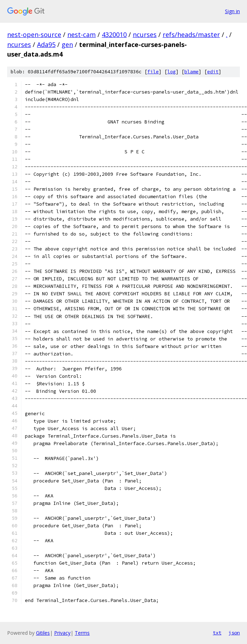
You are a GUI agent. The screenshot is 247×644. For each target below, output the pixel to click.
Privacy (62, 633)
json (234, 633)
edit (213, 72)
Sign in (232, 11)
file (153, 72)
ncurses (145, 35)
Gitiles (43, 633)
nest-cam (82, 35)
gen (67, 44)
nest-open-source (34, 35)
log (172, 72)
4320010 (114, 35)
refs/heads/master (191, 35)
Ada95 (46, 44)
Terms (82, 633)
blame (191, 72)
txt (217, 633)
